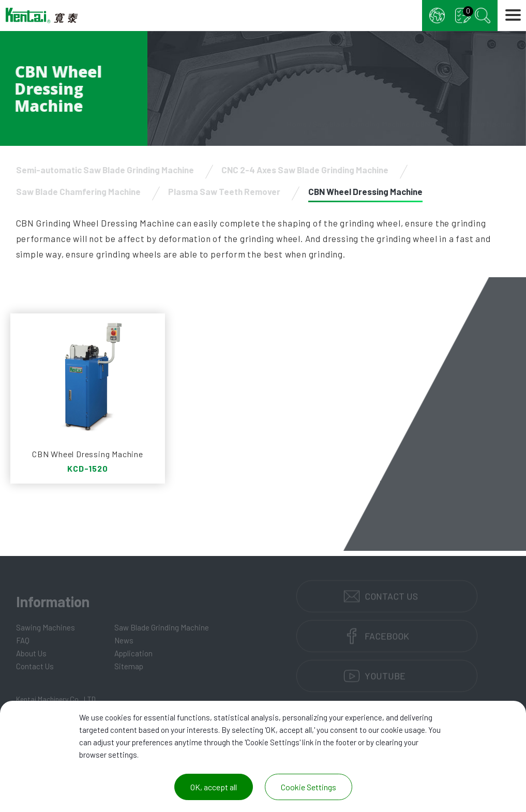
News (124, 640)
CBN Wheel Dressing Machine (365, 191)
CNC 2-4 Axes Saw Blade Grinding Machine (305, 170)
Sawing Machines (46, 627)
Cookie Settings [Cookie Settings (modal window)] (309, 787)
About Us (31, 653)
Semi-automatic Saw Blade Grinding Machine (105, 170)
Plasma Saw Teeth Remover (224, 191)
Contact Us (35, 666)
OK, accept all (214, 787)
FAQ (23, 640)
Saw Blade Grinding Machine (162, 627)
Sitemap (129, 666)
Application (133, 653)
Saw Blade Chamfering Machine (78, 191)
